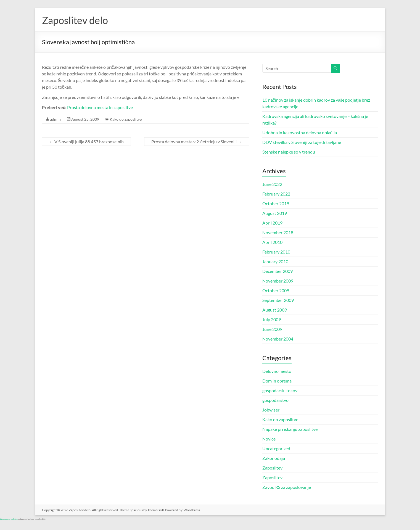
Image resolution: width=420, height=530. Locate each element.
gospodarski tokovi (280, 390)
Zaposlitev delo (75, 20)
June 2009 (272, 329)
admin (55, 119)
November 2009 (278, 281)
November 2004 (278, 339)
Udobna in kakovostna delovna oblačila (300, 132)
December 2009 (278, 271)
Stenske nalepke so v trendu (289, 152)
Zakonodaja (274, 458)
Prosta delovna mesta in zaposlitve (100, 107)
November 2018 (278, 232)
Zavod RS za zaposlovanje (287, 487)
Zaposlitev (272, 468)
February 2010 (276, 252)
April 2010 (272, 242)
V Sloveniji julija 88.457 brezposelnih (86, 142)
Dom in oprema (277, 381)
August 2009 (275, 310)
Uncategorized (276, 448)
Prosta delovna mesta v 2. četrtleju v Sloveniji (197, 142)
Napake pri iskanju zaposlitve (290, 429)
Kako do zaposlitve (126, 119)
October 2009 (276, 290)
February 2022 (276, 194)
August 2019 (275, 213)
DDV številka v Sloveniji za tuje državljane (302, 142)
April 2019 (272, 223)
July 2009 (272, 319)
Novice (269, 439)
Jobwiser (271, 410)
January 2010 (275, 261)
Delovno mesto (277, 371)
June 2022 (272, 184)
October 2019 (276, 203)
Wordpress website (9, 519)
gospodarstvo (275, 400)
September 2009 (278, 300)
